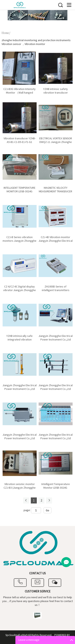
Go (47, 511)
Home (5, 33)
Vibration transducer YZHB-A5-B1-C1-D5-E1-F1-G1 (20, 140)
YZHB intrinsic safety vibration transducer (55, 91)
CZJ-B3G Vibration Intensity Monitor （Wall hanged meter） (19, 93)
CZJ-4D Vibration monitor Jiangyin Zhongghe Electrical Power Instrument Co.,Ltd (56, 241)
